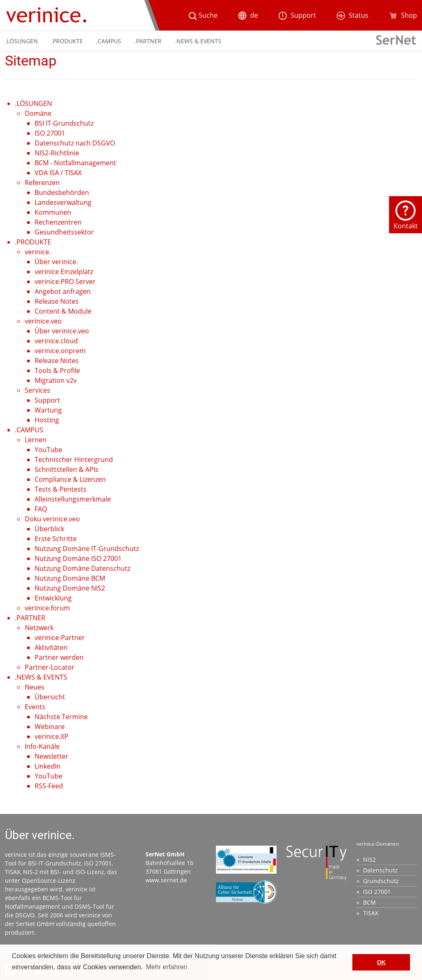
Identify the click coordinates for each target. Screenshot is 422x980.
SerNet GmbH (35, 924)
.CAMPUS (109, 41)
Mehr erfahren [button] (167, 967)
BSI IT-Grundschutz (55, 863)
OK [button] (381, 962)
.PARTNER (148, 41)
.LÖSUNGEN (21, 41)
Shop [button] (403, 15)
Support (297, 15)
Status (353, 15)
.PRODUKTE (67, 41)
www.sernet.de (166, 880)
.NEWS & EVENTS (198, 41)
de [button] (248, 15)
